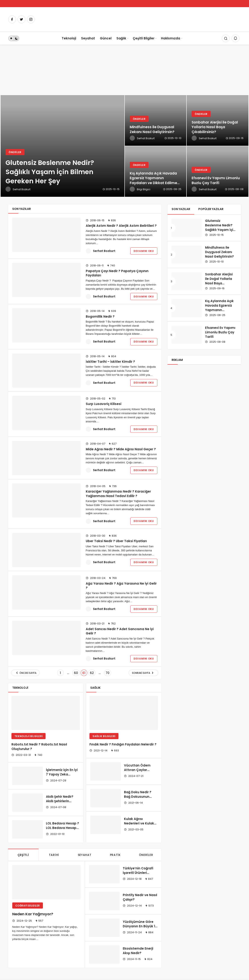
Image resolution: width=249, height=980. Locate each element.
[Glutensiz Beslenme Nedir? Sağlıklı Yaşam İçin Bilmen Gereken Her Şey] (63, 146)
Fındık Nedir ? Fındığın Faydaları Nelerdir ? (123, 744)
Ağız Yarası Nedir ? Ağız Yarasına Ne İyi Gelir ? (121, 586)
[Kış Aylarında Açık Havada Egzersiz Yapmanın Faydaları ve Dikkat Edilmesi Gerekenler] (156, 171)
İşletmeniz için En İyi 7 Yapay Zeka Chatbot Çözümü (62, 774)
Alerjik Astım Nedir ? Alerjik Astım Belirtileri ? (121, 226)
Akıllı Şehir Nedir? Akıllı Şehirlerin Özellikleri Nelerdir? (61, 801)
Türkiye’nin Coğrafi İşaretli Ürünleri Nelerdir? (138, 873)
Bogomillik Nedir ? (100, 316)
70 (108, 673)
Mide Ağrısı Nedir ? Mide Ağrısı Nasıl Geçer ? (121, 449)
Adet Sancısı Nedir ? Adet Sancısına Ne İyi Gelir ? (120, 631)
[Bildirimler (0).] (236, 38)
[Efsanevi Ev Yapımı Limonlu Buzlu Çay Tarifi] (218, 171)
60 (76, 673)
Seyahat (88, 38)
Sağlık (121, 38)
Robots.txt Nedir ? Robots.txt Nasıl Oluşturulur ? (39, 747)
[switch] (14, 38)
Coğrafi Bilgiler (28, 906)
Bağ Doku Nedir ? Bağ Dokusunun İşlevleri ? (138, 797)
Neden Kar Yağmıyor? (33, 914)
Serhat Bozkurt (104, 251)
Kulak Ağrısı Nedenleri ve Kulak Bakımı (139, 823)
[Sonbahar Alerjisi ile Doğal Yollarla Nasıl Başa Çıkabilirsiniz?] (218, 120)
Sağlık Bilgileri (104, 736)
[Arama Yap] (226, 38)
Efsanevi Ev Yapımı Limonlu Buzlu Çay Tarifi (220, 332)
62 (92, 673)
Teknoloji (69, 38)
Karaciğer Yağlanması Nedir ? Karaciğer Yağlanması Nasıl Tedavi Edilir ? (118, 494)
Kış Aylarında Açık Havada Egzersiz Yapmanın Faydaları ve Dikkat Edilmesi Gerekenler (221, 312)
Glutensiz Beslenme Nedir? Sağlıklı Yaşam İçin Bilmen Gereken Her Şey (220, 230)
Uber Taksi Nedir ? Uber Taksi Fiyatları (116, 541)
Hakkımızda (171, 38)
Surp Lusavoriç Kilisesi (104, 404)
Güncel (106, 38)
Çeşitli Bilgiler (144, 38)
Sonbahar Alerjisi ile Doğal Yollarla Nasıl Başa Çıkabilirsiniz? (219, 281)
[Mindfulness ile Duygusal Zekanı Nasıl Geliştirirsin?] (156, 120)
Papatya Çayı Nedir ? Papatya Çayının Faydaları (117, 273)
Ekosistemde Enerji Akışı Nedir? (138, 951)
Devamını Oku (144, 251)
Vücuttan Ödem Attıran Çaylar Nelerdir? (137, 770)
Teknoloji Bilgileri (28, 736)
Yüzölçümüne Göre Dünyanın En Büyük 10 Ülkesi (140, 926)
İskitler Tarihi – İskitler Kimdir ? (110, 361)
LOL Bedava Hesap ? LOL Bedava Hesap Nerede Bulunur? (63, 828)
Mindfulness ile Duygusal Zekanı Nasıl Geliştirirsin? (219, 252)
